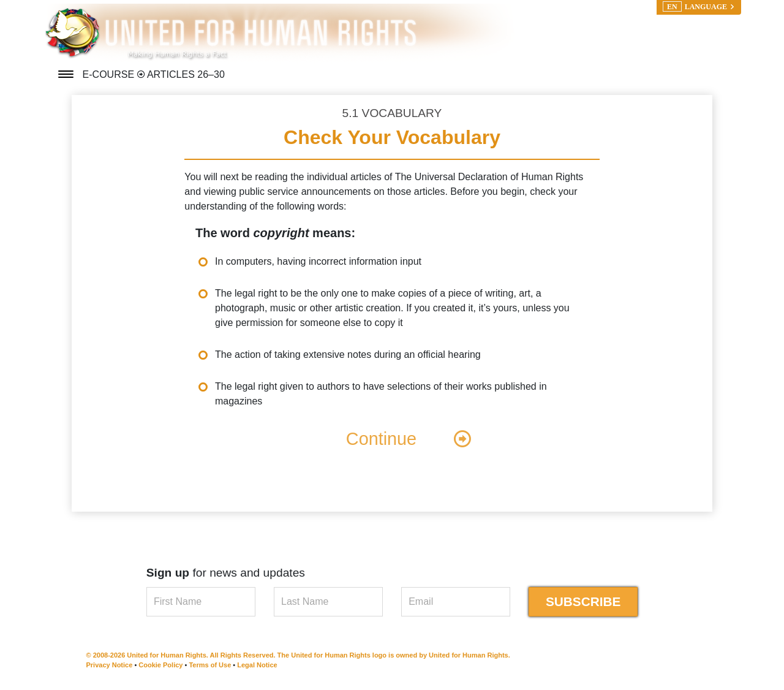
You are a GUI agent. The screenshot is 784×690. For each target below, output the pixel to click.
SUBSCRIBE (583, 601)
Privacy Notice (110, 665)
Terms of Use (210, 665)
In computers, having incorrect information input (318, 261)
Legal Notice (257, 665)
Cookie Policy (160, 665)
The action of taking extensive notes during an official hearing (348, 354)
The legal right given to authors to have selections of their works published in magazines (381, 394)
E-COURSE (110, 74)
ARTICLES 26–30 (186, 74)
